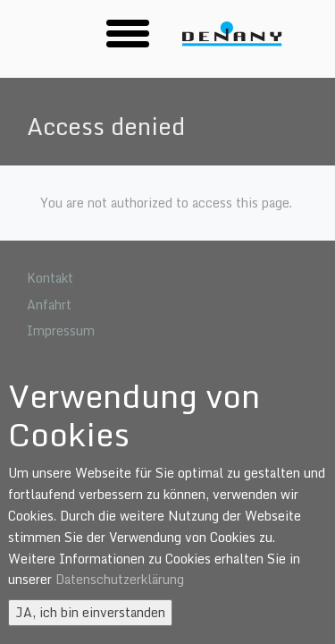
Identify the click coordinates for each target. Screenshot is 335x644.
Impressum (61, 330)
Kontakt (50, 278)
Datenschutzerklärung (120, 579)
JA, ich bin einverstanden (90, 612)
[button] (128, 32)
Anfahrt (49, 305)
